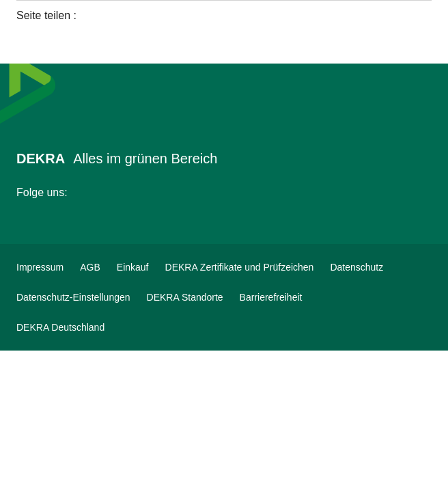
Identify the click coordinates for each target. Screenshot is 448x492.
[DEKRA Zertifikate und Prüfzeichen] (240, 267)
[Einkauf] (133, 267)
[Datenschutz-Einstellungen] (73, 297)
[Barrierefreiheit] (271, 297)
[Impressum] (40, 267)
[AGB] (90, 267)
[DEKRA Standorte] (185, 297)
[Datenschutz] (356, 267)
